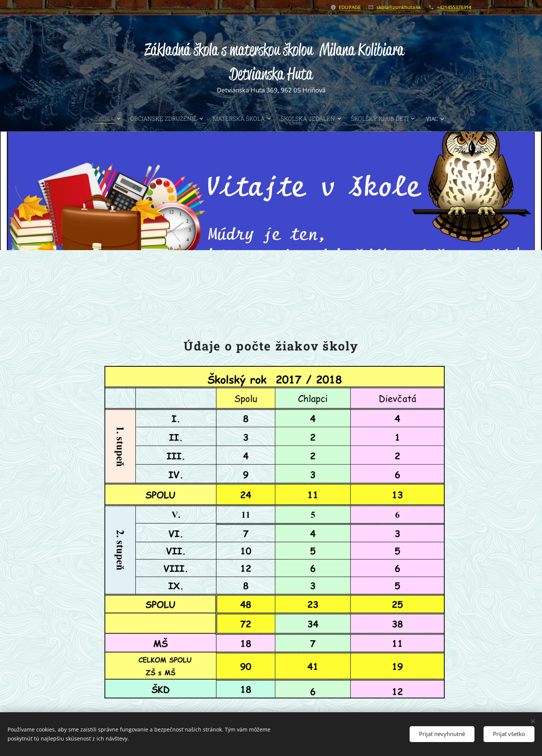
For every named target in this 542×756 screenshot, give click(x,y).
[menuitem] (93, 118)
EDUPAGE (350, 7)
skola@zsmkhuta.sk (399, 7)
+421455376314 (454, 7)
